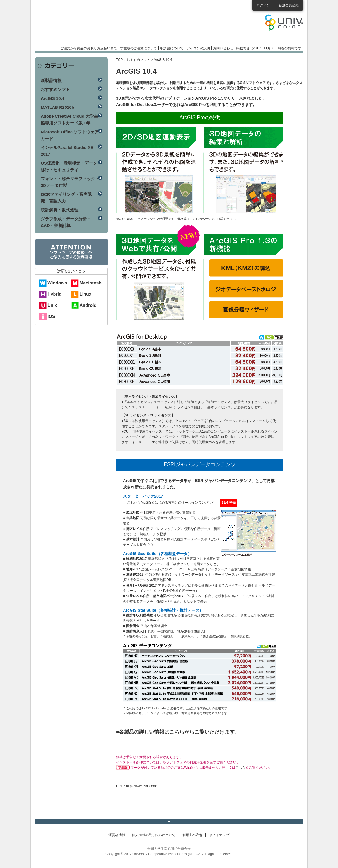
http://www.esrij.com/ (141, 786)
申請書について (172, 48)
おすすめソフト (138, 60)
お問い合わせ (223, 48)
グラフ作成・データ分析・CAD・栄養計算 (66, 222)
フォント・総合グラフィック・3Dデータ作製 (70, 182)
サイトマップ (219, 835)
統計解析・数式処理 (60, 210)
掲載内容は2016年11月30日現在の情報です (269, 48)
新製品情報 (51, 80)
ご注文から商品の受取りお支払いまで (89, 48)
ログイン (263, 5)
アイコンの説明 (198, 48)
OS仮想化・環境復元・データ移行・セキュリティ (69, 166)
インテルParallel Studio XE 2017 (67, 151)
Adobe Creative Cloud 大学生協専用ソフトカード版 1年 (69, 120)
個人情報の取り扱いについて (154, 835)
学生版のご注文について (139, 48)
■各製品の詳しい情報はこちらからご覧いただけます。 (178, 732)
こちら (240, 768)
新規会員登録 (289, 5)
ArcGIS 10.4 (52, 98)
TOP (119, 60)
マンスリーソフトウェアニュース (94, 25)
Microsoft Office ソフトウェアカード (70, 135)
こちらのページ (200, 219)
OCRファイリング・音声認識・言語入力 (66, 198)
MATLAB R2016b (57, 107)
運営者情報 (117, 835)
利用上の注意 (192, 835)
